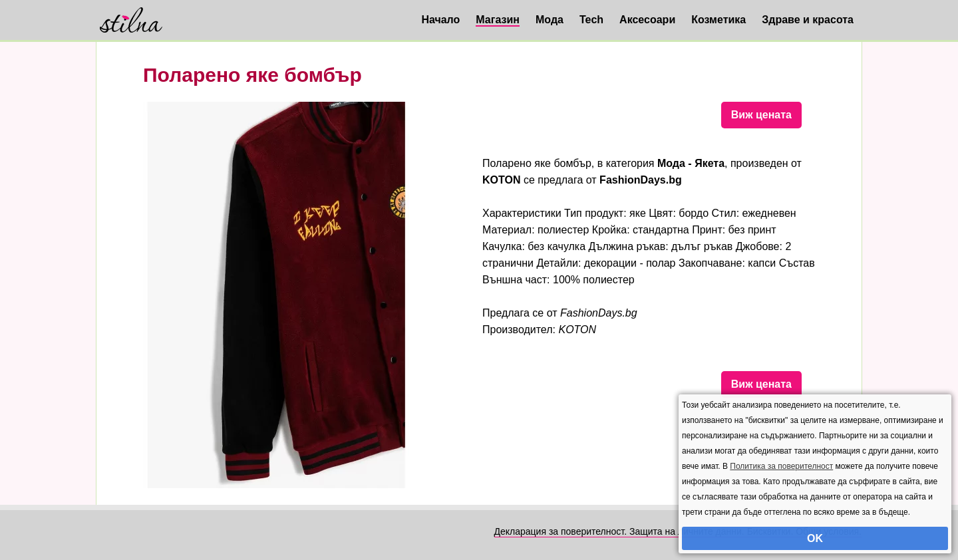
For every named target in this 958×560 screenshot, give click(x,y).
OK (815, 538)
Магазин (498, 20)
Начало (440, 20)
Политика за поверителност (781, 466)
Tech (591, 20)
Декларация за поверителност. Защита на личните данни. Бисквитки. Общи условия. (678, 531)
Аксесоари (647, 20)
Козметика (718, 20)
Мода (550, 20)
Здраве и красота (808, 20)
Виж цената (761, 115)
